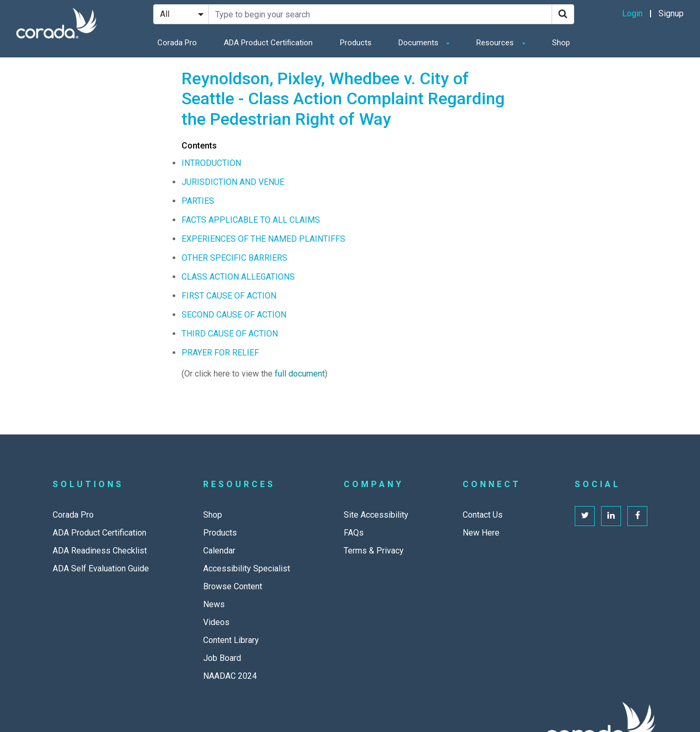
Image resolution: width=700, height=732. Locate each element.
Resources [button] (496, 43)
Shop (561, 43)
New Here (481, 533)
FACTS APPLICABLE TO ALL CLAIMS (251, 220)
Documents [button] (419, 43)
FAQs (354, 533)
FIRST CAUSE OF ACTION (229, 296)
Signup (671, 13)
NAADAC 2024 (230, 676)
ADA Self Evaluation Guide (101, 568)
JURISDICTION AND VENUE (233, 182)
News (214, 604)
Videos (216, 622)
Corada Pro (177, 43)
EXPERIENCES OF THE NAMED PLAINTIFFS (263, 239)
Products (356, 43)
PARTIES (198, 201)
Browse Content (233, 586)
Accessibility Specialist (247, 568)
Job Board (222, 658)
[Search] (563, 14)
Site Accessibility (376, 515)
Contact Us (483, 515)
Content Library (231, 640)
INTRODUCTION (211, 163)
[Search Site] (380, 14)
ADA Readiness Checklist (100, 551)
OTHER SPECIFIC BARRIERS (234, 258)
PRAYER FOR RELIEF (220, 353)
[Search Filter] (181, 14)
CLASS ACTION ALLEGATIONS (238, 277)
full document (300, 374)
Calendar (219, 551)
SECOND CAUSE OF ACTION (234, 315)
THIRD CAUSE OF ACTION (230, 334)
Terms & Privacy (374, 551)
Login (632, 13)
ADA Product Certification (268, 43)
